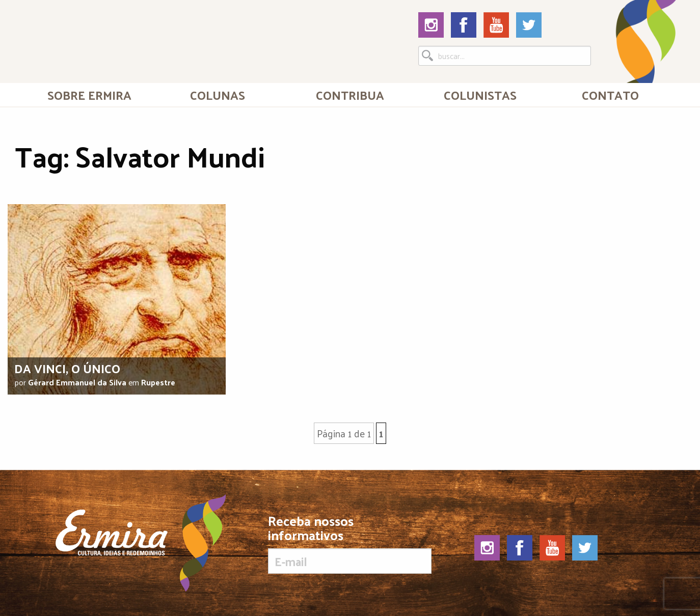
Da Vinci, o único (67, 368)
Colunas (218, 95)
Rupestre (158, 382)
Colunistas (480, 95)
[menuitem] (90, 95)
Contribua (350, 95)
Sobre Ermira (89, 95)
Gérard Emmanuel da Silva (77, 382)
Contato (610, 95)
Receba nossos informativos (350, 544)
